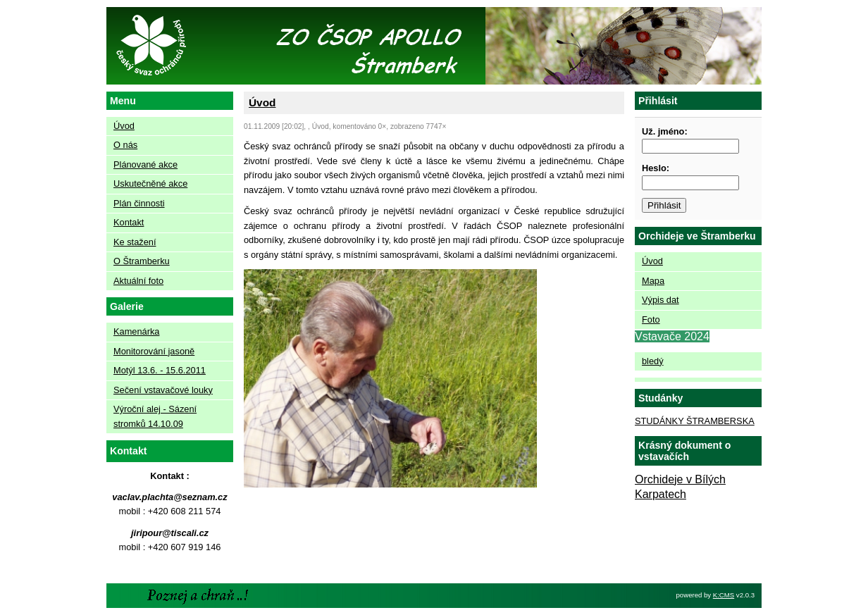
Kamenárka (136, 331)
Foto (651, 319)
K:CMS (724, 595)
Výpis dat (661, 300)
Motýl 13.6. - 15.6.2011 (160, 370)
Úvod (124, 126)
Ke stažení (135, 242)
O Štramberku (142, 261)
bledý (653, 361)
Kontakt (129, 222)
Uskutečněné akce (150, 184)
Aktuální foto (138, 281)
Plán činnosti (139, 203)
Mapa (653, 281)
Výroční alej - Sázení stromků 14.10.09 (155, 416)
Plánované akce (145, 164)
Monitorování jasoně (154, 351)
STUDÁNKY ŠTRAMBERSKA (695, 421)
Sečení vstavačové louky (163, 390)
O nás (125, 145)
